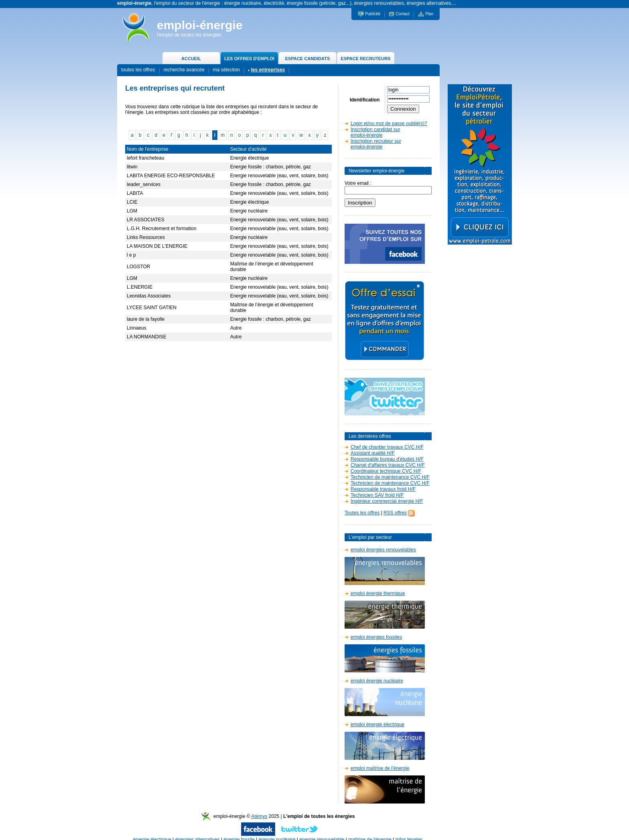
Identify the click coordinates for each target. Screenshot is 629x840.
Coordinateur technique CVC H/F (386, 471)
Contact (402, 14)
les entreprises (268, 70)
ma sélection (226, 70)
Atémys (259, 808)
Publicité (373, 14)
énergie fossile (239, 832)
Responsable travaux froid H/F (383, 489)
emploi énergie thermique (378, 593)
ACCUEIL (191, 59)
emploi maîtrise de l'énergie (380, 768)
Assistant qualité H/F (373, 453)
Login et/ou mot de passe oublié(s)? (389, 123)
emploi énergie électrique (377, 725)
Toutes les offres (362, 513)
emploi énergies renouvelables (383, 550)
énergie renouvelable (322, 832)
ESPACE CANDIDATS (307, 59)
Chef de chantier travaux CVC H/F (387, 447)
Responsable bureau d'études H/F (387, 459)
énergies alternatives (198, 832)
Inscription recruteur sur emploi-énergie (376, 144)
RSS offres (395, 513)
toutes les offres (138, 70)
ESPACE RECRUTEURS (366, 59)
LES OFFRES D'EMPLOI (249, 59)
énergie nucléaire (277, 832)
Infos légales (409, 832)
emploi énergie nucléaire (377, 681)
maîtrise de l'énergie (370, 832)
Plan (429, 14)
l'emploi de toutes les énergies (189, 35)
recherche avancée (184, 70)
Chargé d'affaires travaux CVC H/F (388, 465)
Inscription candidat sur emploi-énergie (375, 132)
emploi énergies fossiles (376, 637)
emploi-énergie (200, 25)
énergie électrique (152, 832)
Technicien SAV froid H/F (377, 495)
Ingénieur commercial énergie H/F (387, 501)
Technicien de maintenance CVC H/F (390, 477)
